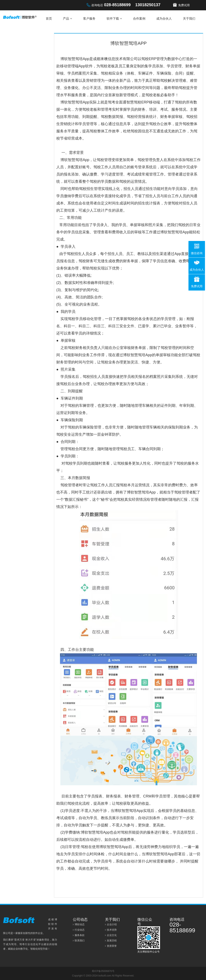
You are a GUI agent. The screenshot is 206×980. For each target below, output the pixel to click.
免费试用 (184, 5)
